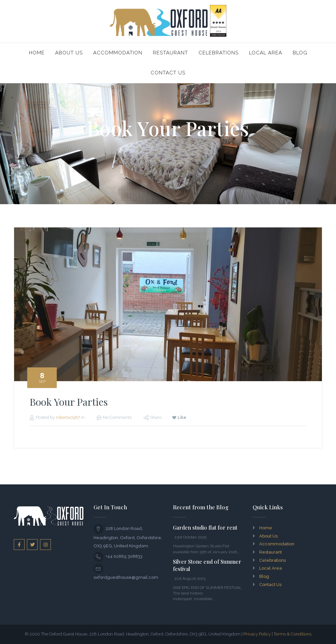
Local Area (266, 53)
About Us (69, 53)
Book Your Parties (69, 402)
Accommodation (118, 53)
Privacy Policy (257, 634)
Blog (300, 53)
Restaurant (170, 53)
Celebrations (219, 53)
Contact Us (168, 73)
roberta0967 (68, 417)
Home (37, 53)
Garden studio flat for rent (205, 527)
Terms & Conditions (293, 634)
